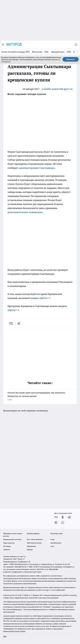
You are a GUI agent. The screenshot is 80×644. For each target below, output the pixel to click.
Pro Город (7, 546)
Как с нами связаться (35, 539)
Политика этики (57, 533)
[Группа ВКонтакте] (56, 517)
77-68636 (25, 595)
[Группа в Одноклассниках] (63, 517)
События (7, 550)
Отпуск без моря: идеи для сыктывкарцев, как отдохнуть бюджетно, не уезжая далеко (40, 396)
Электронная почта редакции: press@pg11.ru (57, 567)
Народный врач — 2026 (61, 52)
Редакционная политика (12, 539)
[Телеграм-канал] (69, 517)
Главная (30, 550)
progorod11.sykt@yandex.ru (14, 572)
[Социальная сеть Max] (63, 523)
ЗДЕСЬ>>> (45, 298)
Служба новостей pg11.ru (57, 89)
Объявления (31, 546)
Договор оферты (33, 533)
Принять (71, 59)
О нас (53, 539)
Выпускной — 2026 (40, 52)
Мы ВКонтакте (56, 543)
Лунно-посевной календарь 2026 (15, 52)
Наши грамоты (9, 543)
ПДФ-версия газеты (34, 543)
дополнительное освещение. (25, 212)
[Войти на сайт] (76, 45)
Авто (52, 546)
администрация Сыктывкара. (37, 168)
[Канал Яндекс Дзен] (56, 523)
